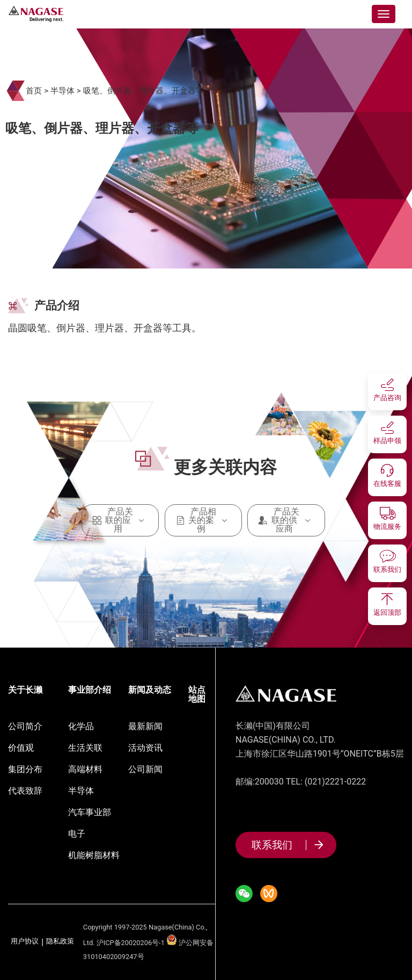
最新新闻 (145, 726)
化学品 (81, 726)
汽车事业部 (90, 812)
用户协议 (25, 942)
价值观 (21, 748)
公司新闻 (145, 769)
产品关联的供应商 (286, 520)
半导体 (62, 91)
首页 (34, 91)
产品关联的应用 (120, 520)
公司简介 (25, 726)
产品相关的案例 (204, 520)
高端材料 (85, 769)
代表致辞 (25, 791)
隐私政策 (60, 942)
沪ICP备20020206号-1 (131, 943)
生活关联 (85, 748)
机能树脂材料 (94, 855)
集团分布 (25, 769)
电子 (77, 834)
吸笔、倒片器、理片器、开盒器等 (144, 91)
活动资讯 (145, 748)
